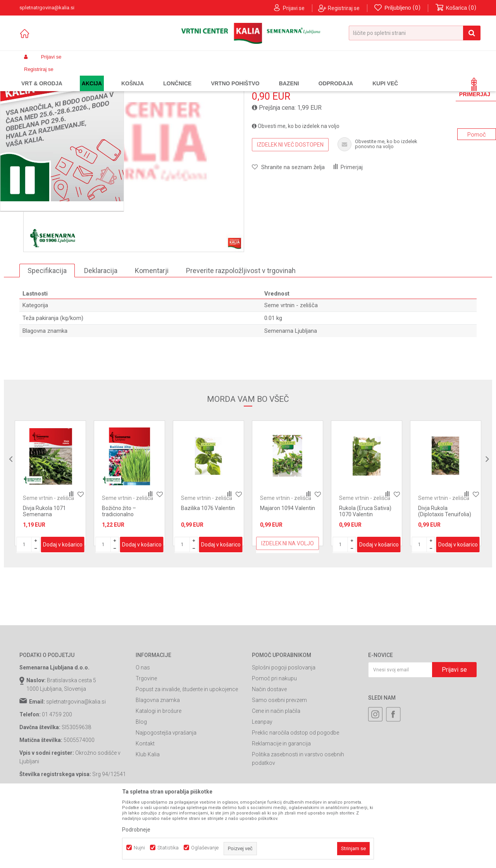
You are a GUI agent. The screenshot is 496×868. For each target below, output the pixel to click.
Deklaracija (101, 337)
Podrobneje (136, 830)
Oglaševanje (205, 848)
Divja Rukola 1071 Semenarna (44, 578)
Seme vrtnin (147, 75)
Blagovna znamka (158, 766)
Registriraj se (344, 8)
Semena (120, 75)
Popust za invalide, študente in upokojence (187, 756)
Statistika (168, 848)
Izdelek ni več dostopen (290, 211)
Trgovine (146, 745)
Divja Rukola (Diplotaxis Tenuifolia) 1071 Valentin (445, 581)
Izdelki (77, 75)
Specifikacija (47, 337)
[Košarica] (456, 8)
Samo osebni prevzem (279, 766)
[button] (415, 33)
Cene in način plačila (276, 777)
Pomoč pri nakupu (274, 745)
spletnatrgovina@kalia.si (76, 768)
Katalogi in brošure (158, 777)
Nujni (139, 848)
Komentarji (152, 337)
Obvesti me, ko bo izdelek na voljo (296, 192)
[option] (134, 208)
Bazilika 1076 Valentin (208, 574)
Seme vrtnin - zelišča (188, 75)
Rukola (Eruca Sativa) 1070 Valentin (365, 578)
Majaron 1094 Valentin (288, 574)
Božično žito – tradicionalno (119, 578)
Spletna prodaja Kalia (42, 75)
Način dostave (269, 756)
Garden (97, 75)
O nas (143, 734)
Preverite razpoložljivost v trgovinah (241, 337)
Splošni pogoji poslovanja (284, 734)
